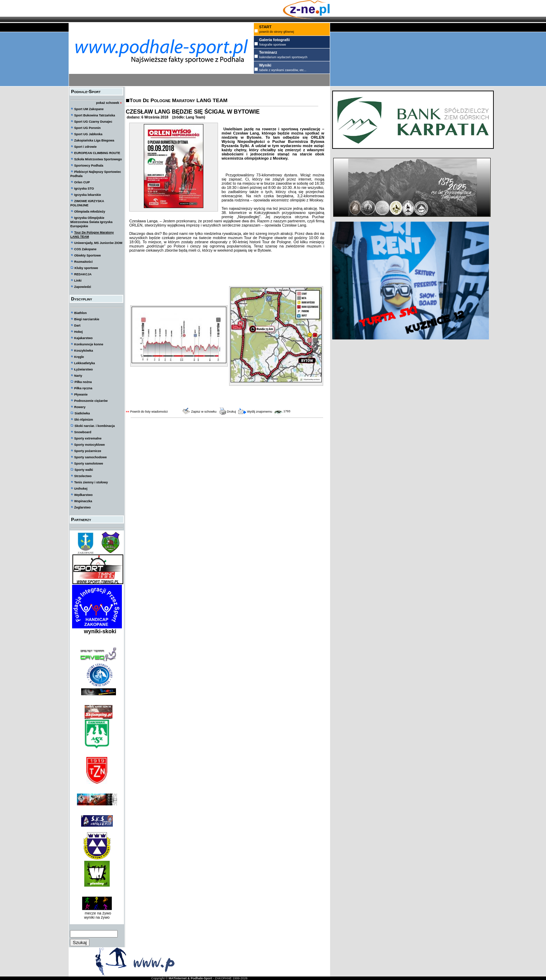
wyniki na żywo (97, 917)
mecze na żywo (97, 913)
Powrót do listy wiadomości (149, 412)
